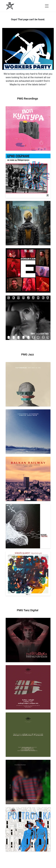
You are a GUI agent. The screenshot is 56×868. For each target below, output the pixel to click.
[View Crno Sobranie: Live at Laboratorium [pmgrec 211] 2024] (28, 176)
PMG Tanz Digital (28, 610)
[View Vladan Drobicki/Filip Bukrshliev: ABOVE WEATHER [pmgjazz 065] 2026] (28, 432)
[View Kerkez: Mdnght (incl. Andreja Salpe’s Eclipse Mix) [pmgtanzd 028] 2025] (28, 687)
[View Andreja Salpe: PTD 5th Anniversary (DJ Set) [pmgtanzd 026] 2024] (28, 782)
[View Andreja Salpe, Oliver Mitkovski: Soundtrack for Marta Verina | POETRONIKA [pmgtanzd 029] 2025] (28, 640)
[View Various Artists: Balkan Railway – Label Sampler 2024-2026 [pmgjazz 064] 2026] (28, 479)
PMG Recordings (27, 99)
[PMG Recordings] (10, 6)
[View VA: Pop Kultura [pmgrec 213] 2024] (28, 128)
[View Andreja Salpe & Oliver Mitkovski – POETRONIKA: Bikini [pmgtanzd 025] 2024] (28, 829)
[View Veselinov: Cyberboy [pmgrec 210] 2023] (28, 223)
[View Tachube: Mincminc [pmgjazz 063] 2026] (28, 526)
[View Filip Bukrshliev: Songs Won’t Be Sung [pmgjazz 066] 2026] (28, 384)
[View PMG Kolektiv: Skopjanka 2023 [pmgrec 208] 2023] (28, 318)
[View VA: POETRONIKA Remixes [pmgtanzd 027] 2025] (28, 735)
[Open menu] (47, 6)
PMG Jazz (28, 355)
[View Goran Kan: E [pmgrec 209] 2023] (28, 270)
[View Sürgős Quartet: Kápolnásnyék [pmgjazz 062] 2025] (28, 573)
